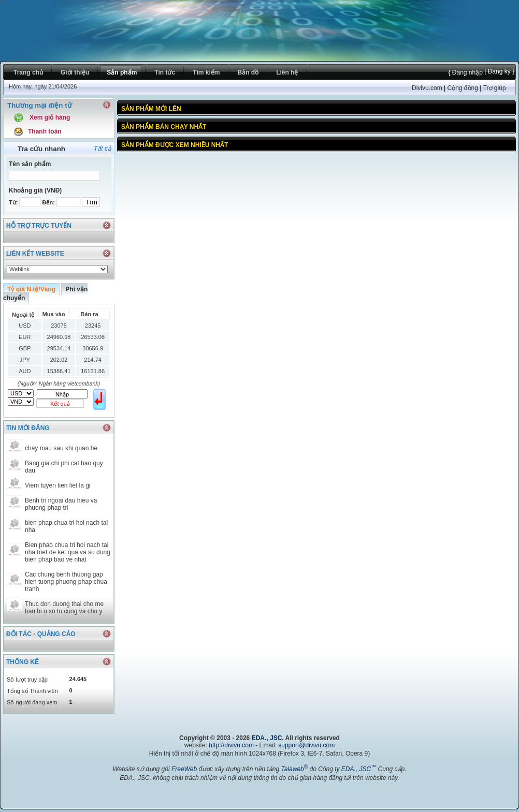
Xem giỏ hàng (50, 117)
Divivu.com (427, 88)
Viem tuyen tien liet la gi (58, 485)
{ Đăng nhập (465, 72)
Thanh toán (45, 131)
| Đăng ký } (499, 71)
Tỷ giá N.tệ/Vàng (31, 289)
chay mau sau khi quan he (61, 448)
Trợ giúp (495, 88)
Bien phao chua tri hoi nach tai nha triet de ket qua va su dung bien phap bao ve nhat (68, 552)
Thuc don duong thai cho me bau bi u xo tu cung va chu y (64, 608)
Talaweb (294, 769)
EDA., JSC (267, 738)
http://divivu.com (231, 745)
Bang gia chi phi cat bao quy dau (64, 467)
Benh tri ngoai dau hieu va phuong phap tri (61, 504)
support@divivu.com (306, 745)
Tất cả (103, 149)
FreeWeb (184, 769)
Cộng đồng (462, 88)
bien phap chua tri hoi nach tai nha (66, 526)
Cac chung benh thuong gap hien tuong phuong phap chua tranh (66, 582)
